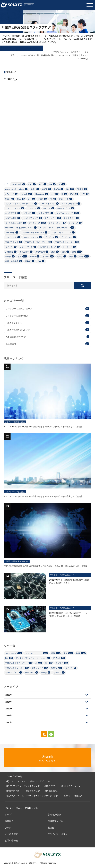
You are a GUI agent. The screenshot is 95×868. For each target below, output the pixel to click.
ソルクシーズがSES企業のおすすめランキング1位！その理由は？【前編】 (48, 427)
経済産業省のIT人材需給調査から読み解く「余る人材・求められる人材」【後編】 (52, 566)
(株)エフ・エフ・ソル (15, 781)
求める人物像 (54, 815)
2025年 (9, 695)
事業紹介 (9, 821)
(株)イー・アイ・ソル (40, 781)
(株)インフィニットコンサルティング (23, 786)
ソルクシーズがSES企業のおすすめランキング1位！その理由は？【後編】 (48, 496)
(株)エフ (78, 796)
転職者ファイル (55, 821)
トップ (8, 815)
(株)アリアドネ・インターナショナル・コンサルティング (32, 796)
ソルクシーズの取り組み (47, 316)
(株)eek (66, 796)
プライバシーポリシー (59, 834)
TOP (56, 52)
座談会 (51, 828)
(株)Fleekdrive (51, 791)
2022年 (9, 709)
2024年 (9, 702)
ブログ (8, 828)
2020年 (9, 723)
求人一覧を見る (47, 758)
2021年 (9, 716)
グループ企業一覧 (14, 777)
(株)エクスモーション (71, 786)
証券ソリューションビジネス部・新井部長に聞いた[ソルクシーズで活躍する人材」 (49, 55)
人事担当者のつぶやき (47, 337)
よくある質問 (11, 834)
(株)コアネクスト (13, 791)
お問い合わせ (11, 841)
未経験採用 (47, 344)
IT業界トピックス (47, 323)
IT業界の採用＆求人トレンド (47, 330)
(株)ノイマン (50, 786)
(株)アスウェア (33, 791)
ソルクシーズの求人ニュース (73, 52)
